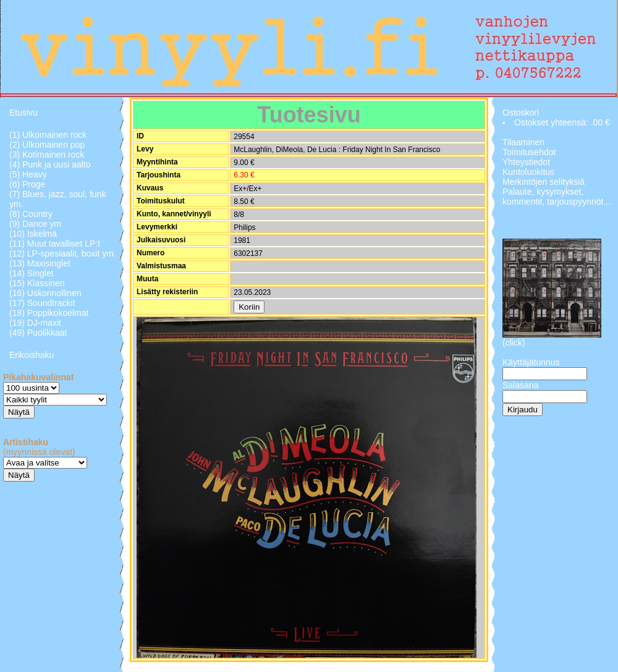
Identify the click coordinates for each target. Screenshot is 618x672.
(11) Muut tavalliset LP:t (55, 244)
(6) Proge (27, 184)
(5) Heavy (28, 174)
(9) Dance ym (35, 224)
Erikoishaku (32, 355)
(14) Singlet (32, 273)
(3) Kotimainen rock (47, 155)
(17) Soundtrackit (42, 303)
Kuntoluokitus (528, 172)
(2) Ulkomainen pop (47, 145)
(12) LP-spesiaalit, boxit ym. (63, 253)
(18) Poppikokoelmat (49, 313)
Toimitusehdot (529, 152)
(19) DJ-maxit (35, 323)
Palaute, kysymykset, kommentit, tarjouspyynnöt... (557, 197)
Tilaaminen (523, 142)
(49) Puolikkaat (38, 333)
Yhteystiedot (526, 162)
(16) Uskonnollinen (45, 293)
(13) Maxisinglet (40, 263)
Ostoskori (521, 113)
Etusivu (23, 113)
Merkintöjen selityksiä (544, 182)
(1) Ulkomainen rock (48, 135)
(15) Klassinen (37, 283)
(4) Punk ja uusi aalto (50, 164)
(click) (514, 342)
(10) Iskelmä (33, 234)
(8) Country (31, 214)
